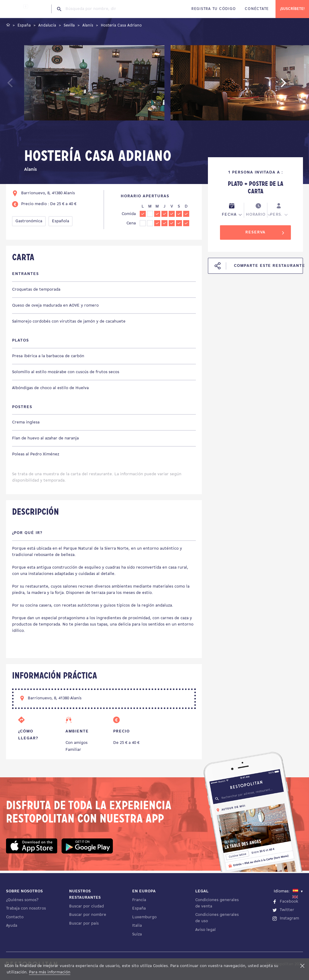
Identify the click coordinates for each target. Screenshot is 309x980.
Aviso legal (205, 930)
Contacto (15, 917)
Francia (139, 900)
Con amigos (76, 743)
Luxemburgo (144, 917)
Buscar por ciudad (86, 906)
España (139, 908)
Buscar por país (84, 924)
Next (292, 86)
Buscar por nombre (88, 915)
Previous (23, 86)
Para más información (50, 972)
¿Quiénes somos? (22, 900)
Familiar (73, 750)
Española (61, 221)
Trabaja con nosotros (26, 908)
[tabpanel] (94, 84)
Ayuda (12, 926)
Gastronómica (29, 221)
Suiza (137, 934)
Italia (137, 926)
